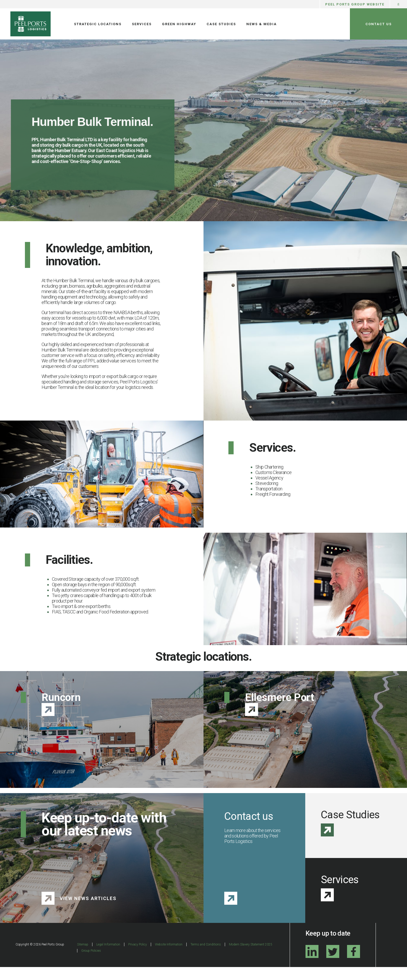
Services (142, 24)
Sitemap (83, 957)
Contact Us (379, 24)
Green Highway (179, 24)
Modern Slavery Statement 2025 (251, 957)
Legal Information (108, 957)
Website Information (169, 957)
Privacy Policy (138, 957)
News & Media (262, 24)
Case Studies (221, 24)
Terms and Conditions (206, 957)
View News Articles (88, 911)
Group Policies (91, 964)
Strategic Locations (98, 24)
